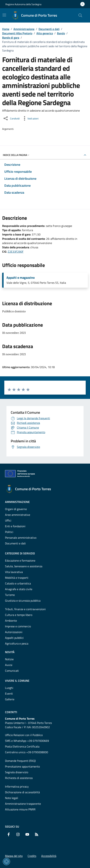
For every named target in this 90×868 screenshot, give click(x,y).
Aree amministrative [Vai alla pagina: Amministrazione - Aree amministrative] (18, 515)
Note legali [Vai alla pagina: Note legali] (12, 798)
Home (6, 29)
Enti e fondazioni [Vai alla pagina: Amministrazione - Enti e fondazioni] (15, 526)
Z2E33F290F (16, 252)
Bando (61, 33)
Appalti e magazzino (21, 278)
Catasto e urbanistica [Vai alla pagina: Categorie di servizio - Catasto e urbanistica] (18, 583)
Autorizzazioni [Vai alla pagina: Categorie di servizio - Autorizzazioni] (14, 632)
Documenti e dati (49, 29)
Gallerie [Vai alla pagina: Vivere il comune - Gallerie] (10, 699)
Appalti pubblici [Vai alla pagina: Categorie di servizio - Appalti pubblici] (14, 638)
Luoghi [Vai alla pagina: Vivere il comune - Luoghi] (9, 688)
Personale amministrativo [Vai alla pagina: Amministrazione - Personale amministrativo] (21, 538)
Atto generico (45, 33)
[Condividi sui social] (11, 118)
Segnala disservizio (17, 772)
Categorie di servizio (20, 553)
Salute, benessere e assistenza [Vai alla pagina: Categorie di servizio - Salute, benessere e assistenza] (24, 566)
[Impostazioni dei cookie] (6, 862)
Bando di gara (11, 38)
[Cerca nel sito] (80, 15)
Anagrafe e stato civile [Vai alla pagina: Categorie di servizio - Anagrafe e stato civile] (19, 589)
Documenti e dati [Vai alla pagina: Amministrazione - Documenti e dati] (15, 543)
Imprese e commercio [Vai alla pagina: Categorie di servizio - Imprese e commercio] (18, 626)
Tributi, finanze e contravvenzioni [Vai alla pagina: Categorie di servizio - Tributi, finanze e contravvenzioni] (25, 609)
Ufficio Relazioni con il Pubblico (24, 735)
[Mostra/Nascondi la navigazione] (4, 15)
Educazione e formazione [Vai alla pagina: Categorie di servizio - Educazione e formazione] (20, 560)
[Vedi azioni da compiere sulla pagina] (30, 118)
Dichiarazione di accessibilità (22, 792)
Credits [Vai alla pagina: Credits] (32, 856)
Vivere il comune (17, 681)
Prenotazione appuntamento (22, 766)
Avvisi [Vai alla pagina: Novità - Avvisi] (9, 665)
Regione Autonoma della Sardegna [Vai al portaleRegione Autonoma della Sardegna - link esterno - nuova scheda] (23, 4)
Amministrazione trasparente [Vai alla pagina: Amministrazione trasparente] (23, 804)
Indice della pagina (16, 155)
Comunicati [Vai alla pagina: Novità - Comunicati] (12, 671)
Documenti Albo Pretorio (17, 33)
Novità (10, 652)
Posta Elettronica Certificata (22, 746)
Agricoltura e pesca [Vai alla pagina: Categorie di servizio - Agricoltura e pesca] (17, 643)
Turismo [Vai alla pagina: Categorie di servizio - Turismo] (10, 595)
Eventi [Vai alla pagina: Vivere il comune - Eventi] (9, 694)
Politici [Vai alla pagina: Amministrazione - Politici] (9, 532)
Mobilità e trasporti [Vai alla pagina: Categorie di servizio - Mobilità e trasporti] (17, 578)
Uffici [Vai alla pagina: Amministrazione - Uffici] (8, 520)
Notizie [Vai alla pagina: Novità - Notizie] (9, 659)
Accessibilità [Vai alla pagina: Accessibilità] (49, 856)
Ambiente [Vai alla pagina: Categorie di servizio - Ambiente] (11, 621)
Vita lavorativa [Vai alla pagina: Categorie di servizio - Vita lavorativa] (14, 572)
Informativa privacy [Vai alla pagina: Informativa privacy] (17, 786)
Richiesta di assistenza (19, 778)
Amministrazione (24, 29)
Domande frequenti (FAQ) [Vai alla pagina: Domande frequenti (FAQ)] (20, 761)
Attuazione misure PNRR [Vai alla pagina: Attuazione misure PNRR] (20, 809)
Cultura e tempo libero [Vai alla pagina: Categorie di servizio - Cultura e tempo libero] (19, 615)
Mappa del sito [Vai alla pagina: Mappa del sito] (14, 856)
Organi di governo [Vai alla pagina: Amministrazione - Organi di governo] (16, 509)
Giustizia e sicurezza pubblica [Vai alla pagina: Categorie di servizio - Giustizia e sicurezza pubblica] (23, 601)
